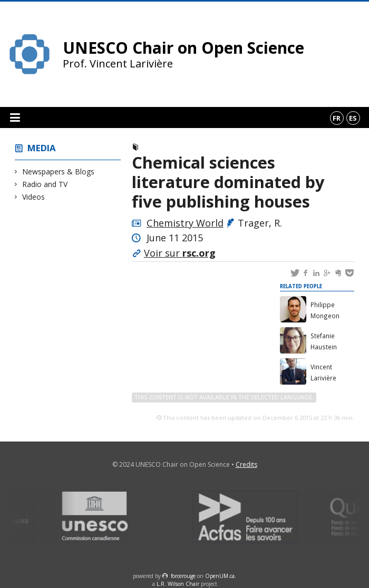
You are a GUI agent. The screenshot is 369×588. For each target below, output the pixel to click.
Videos (34, 197)
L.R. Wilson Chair (178, 584)
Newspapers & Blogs (59, 171)
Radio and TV (45, 184)
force (183, 576)
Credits (246, 464)
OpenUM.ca (220, 576)
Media (42, 148)
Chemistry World (185, 223)
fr (337, 118)
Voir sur (180, 253)
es (353, 118)
